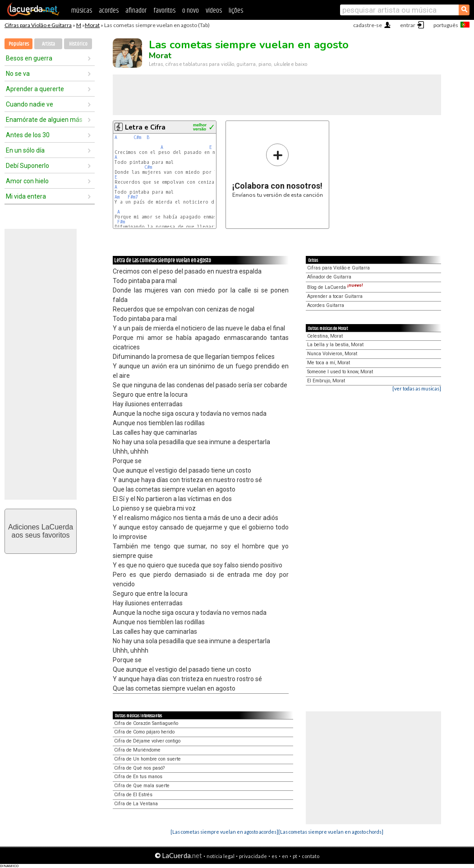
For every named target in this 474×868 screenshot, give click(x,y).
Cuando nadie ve (30, 104)
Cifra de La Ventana (136, 804)
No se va (18, 74)
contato (311, 856)
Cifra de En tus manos (138, 777)
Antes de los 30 (28, 135)
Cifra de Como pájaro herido (144, 732)
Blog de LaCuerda (335, 287)
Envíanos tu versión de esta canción (278, 170)
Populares (19, 44)
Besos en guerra (29, 58)
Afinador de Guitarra (329, 277)
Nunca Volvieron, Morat (332, 354)
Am (117, 197)
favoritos (164, 11)
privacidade (253, 856)
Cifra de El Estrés (133, 795)
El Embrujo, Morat (326, 381)
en (285, 856)
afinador (136, 11)
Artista (48, 44)
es (274, 856)
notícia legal (221, 856)
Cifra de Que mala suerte (142, 786)
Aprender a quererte (35, 89)
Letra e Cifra (145, 127)
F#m (121, 222)
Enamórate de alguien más (44, 120)
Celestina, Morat (325, 336)
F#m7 (133, 197)
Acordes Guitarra (326, 305)
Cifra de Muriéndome (137, 750)
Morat (92, 25)
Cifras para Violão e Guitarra (38, 25)
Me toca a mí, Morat (329, 363)
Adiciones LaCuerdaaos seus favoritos (41, 531)
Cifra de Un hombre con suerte (147, 759)
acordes (109, 11)
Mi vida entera (26, 196)
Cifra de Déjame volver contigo (147, 741)
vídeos (214, 11)
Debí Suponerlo (28, 166)
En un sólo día (25, 150)
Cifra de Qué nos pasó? (139, 768)
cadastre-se (368, 25)
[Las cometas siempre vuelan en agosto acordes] (224, 832)
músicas (82, 11)
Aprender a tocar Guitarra (335, 296)
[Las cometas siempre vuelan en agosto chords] (331, 832)
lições (236, 11)
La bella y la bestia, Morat (335, 345)
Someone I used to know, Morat (340, 372)
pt (295, 856)
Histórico (78, 44)
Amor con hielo (27, 181)
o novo (191, 11)
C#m (137, 137)
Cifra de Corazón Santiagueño (146, 723)
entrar (408, 25)
